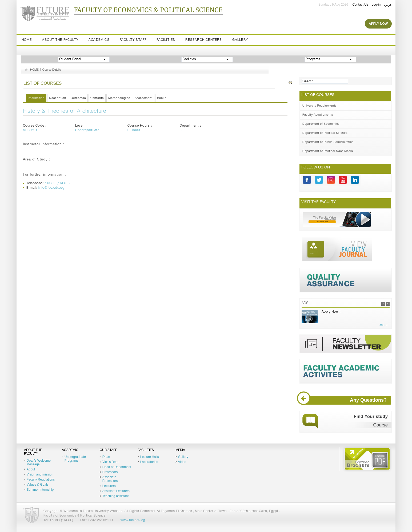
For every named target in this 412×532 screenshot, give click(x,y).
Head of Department (117, 467)
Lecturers (109, 486)
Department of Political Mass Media (328, 151)
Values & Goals (38, 485)
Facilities (166, 40)
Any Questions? (346, 400)
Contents (97, 98)
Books (162, 98)
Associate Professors (110, 479)
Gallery (240, 40)
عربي (388, 5)
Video (182, 462)
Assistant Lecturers (116, 491)
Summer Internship (40, 490)
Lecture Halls (150, 457)
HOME (34, 70)
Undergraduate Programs (75, 459)
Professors (110, 472)
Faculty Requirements (318, 115)
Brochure (367, 459)
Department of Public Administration (328, 142)
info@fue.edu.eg (51, 188)
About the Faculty (60, 40)
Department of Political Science (325, 133)
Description (58, 98)
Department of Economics (321, 124)
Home (27, 40)
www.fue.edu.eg (133, 520)
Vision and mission (40, 474)
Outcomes (78, 98)
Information (36, 98)
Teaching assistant (116, 496)
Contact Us (360, 5)
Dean (106, 457)
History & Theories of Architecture (65, 112)
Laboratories (149, 462)
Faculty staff (133, 40)
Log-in (376, 5)
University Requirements (319, 106)
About (31, 469)
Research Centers (204, 40)
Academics (99, 40)
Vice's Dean (111, 462)
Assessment (144, 98)
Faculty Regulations (41, 479)
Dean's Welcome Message (39, 462)
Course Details (52, 70)
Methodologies (119, 98)
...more (382, 325)
